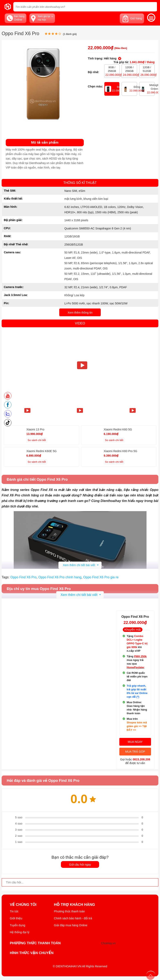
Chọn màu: (95, 86)
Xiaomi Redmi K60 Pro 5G (121, 451)
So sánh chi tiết (37, 440)
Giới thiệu (16, 918)
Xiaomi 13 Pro (35, 429)
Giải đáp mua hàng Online (71, 925)
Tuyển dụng (17, 925)
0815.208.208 (141, 759)
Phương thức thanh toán (69, 911)
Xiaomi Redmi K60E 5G (41, 451)
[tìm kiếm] (153, 7)
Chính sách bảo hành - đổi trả (73, 918)
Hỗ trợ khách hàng (74, 905)
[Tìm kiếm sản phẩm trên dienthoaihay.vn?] (85, 7)
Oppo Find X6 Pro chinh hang (60, 577)
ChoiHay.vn (108, 943)
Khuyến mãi (133, 630)
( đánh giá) (70, 34)
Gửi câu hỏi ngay (80, 865)
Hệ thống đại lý (20, 932)
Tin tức (14, 911)
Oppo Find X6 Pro (23, 577)
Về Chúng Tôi (23, 905)
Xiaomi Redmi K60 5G (118, 429)
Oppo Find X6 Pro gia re (101, 577)
